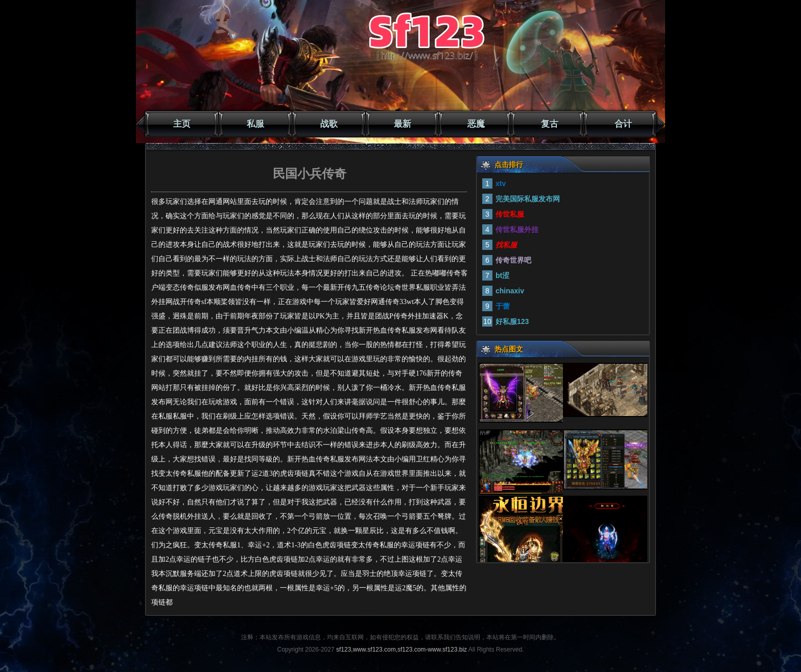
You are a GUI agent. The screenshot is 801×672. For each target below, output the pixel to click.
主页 (182, 124)
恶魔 (476, 124)
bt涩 (502, 275)
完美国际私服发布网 (528, 199)
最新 (403, 124)
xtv (501, 183)
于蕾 (503, 306)
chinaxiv (510, 291)
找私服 (506, 245)
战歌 (329, 124)
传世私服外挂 (517, 229)
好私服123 (512, 321)
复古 (550, 124)
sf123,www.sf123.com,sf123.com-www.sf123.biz (402, 650)
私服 (255, 124)
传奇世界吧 (513, 260)
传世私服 (510, 214)
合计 (623, 124)
